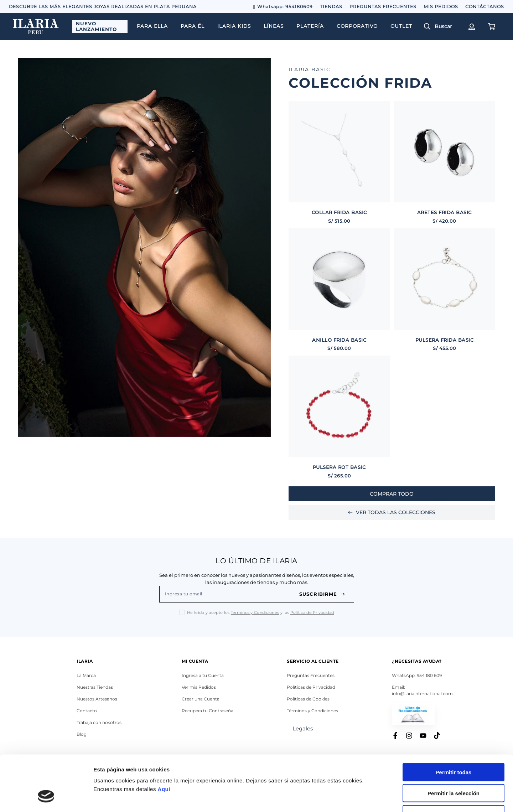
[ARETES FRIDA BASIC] (444, 163)
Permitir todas (454, 725)
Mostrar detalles (386, 798)
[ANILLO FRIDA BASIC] (339, 290)
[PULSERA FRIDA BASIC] (444, 290)
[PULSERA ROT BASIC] (339, 417)
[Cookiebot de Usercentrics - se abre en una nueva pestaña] (46, 798)
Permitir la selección (454, 746)
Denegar (454, 767)
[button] (441, 27)
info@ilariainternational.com (422, 694)
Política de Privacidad (312, 612)
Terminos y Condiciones (255, 612)
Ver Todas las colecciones (392, 512)
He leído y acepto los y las (260, 613)
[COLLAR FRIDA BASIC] (339, 163)
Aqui (164, 741)
